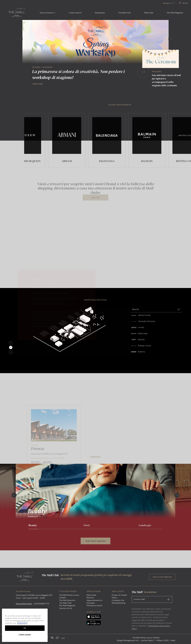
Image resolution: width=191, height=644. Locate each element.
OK (25, 632)
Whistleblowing (119, 603)
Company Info (118, 600)
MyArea (185, 3)
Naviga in (167, 3)
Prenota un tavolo (94, 606)
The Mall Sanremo (67, 600)
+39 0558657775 (41, 604)
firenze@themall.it (24, 604)
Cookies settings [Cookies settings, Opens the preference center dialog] (25, 638)
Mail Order (91, 595)
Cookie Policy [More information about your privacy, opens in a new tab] (22, 627)
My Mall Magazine (67, 606)
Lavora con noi (66, 608)
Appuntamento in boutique (94, 602)
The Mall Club (65, 603)
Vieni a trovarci (46, 13)
